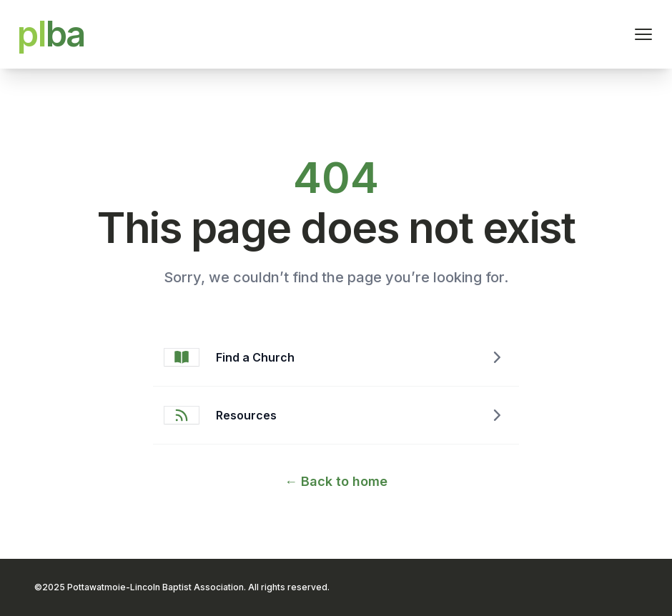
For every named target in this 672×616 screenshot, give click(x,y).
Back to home (336, 481)
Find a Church (255, 357)
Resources (246, 415)
